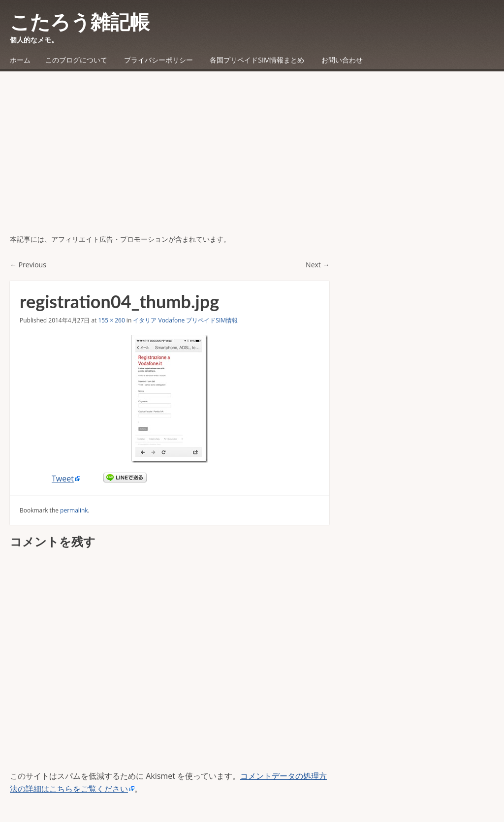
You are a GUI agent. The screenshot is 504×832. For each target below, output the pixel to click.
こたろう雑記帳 (80, 22)
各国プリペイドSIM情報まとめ (257, 60)
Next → (317, 265)
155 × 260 (111, 320)
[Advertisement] (252, 160)
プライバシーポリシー (158, 60)
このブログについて (76, 60)
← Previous (28, 265)
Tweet (63, 479)
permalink (74, 510)
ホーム (20, 60)
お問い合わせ (342, 60)
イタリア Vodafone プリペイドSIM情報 (185, 320)
